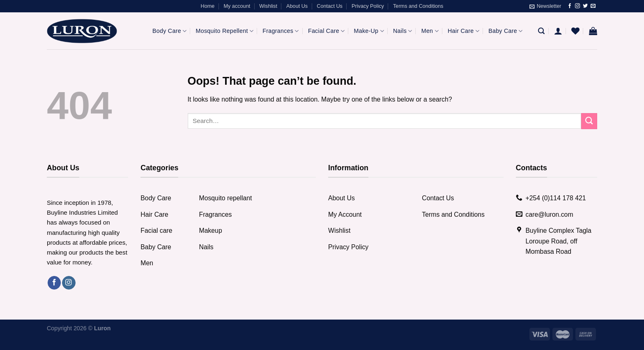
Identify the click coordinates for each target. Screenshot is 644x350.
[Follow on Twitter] (585, 6)
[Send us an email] (593, 6)
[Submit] (589, 121)
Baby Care (505, 31)
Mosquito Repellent (225, 31)
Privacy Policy (368, 6)
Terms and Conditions (418, 6)
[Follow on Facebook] (570, 6)
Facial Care (326, 31)
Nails (403, 31)
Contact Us (330, 6)
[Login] (558, 31)
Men (430, 31)
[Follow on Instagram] (577, 6)
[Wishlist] (575, 31)
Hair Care (463, 31)
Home (208, 6)
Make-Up (369, 31)
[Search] (541, 31)
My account (237, 6)
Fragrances (281, 31)
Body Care (169, 31)
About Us (297, 6)
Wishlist (268, 6)
